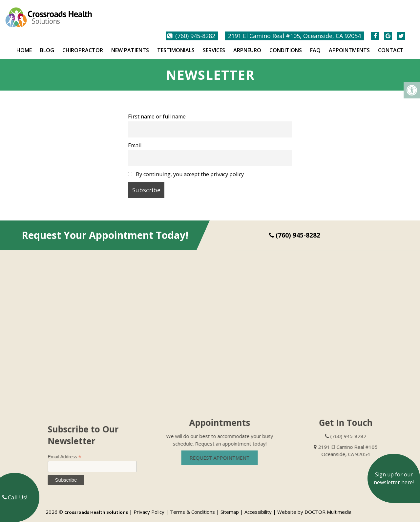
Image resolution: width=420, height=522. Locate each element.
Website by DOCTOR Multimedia (314, 506)
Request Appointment (226, 452)
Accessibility (258, 506)
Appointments (349, 45)
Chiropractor (83, 45)
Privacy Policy (149, 506)
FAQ (315, 45)
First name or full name (157, 111)
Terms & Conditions (192, 506)
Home (24, 45)
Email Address (71, 451)
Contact (391, 45)
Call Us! (15, 497)
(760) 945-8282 (195, 30)
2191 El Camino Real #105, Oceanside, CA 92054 (294, 30)
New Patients (130, 45)
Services (214, 45)
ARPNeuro (247, 45)
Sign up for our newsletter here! (394, 478)
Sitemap (230, 506)
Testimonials (176, 45)
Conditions (286, 45)
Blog (47, 45)
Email (135, 140)
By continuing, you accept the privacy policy (186, 169)
